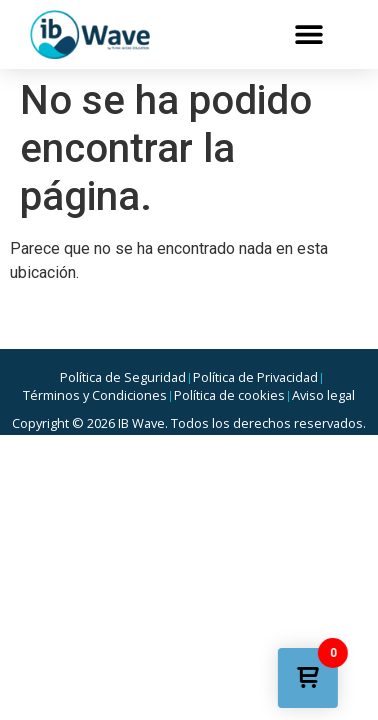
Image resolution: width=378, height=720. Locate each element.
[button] (308, 34)
